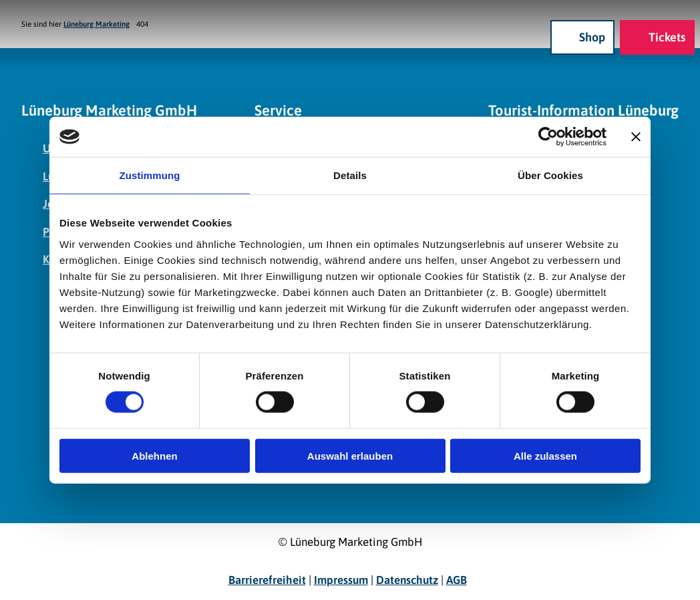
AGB (457, 580)
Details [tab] (350, 175)
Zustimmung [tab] (150, 175)
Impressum (341, 580)
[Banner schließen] (636, 137)
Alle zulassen (545, 455)
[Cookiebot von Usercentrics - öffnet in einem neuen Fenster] (548, 137)
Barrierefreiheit (267, 580)
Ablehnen (154, 455)
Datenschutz (407, 580)
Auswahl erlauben (350, 455)
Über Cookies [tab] (550, 175)
